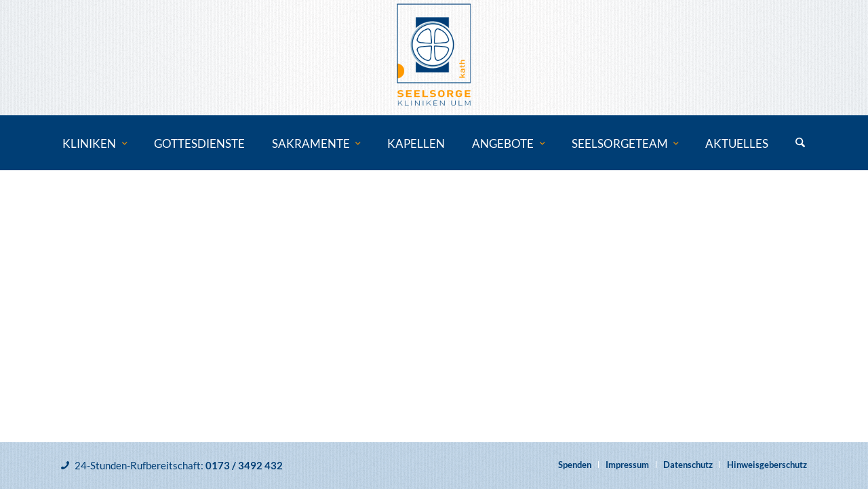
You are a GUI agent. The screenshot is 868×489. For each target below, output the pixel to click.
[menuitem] (95, 144)
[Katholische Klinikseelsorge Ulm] (434, 58)
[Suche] (800, 144)
